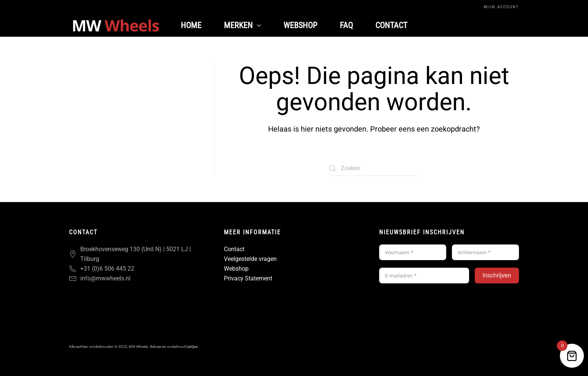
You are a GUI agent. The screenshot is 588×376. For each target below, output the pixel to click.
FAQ (346, 25)
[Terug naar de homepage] (116, 25)
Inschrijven (497, 275)
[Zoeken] (374, 168)
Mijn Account (501, 7)
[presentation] (436, 306)
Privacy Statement (248, 278)
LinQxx (192, 347)
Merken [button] (242, 25)
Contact (391, 25)
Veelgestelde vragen (250, 259)
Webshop (300, 25)
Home (191, 25)
